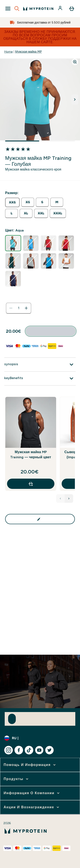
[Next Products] (69, 499)
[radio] (12, 202)
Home (8, 52)
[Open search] (17, 9)
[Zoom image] (75, 62)
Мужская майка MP (28, 52)
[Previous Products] (60, 499)
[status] (19, 308)
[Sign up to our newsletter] (12, 719)
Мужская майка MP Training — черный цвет (31, 455)
